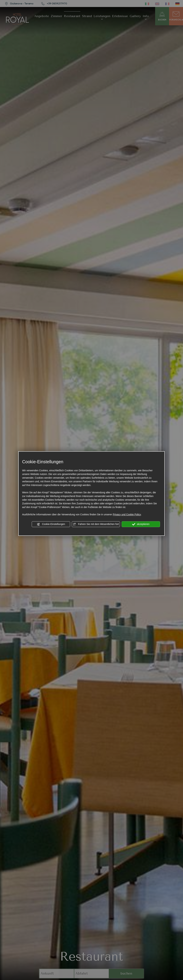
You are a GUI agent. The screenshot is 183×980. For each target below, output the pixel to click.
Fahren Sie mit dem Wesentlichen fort (96, 524)
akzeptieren (141, 524)
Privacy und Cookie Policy (127, 514)
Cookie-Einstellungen (51, 524)
